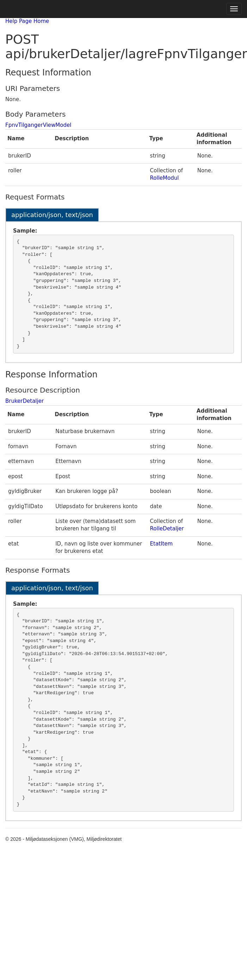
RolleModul (165, 178)
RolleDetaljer (167, 529)
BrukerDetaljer (24, 401)
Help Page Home (27, 21)
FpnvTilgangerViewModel (38, 125)
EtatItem (162, 544)
